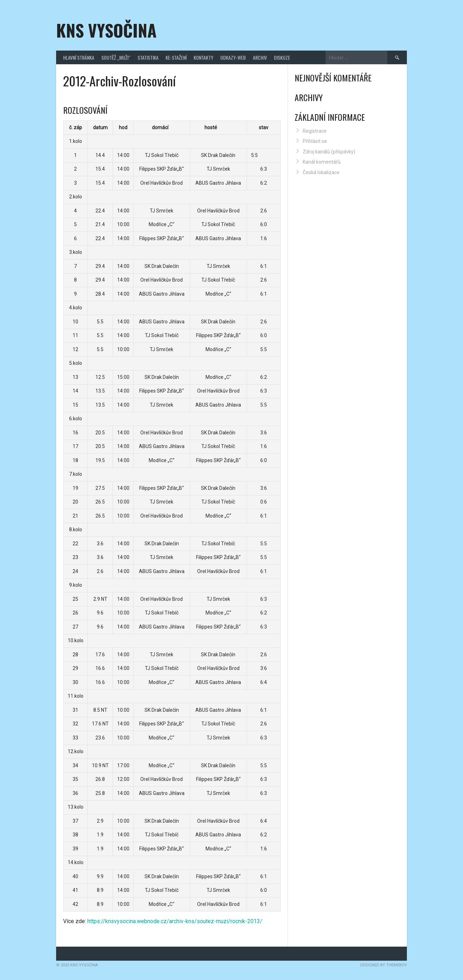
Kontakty (203, 57)
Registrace (315, 131)
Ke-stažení (176, 57)
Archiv (260, 57)
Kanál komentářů (322, 162)
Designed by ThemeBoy (384, 965)
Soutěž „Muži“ (116, 57)
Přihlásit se (315, 141)
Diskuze (282, 57)
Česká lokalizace (321, 172)
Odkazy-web (233, 57)
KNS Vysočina (106, 30)
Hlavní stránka (79, 57)
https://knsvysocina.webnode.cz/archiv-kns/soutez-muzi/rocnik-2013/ (175, 921)
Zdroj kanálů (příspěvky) (329, 152)
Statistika (148, 57)
